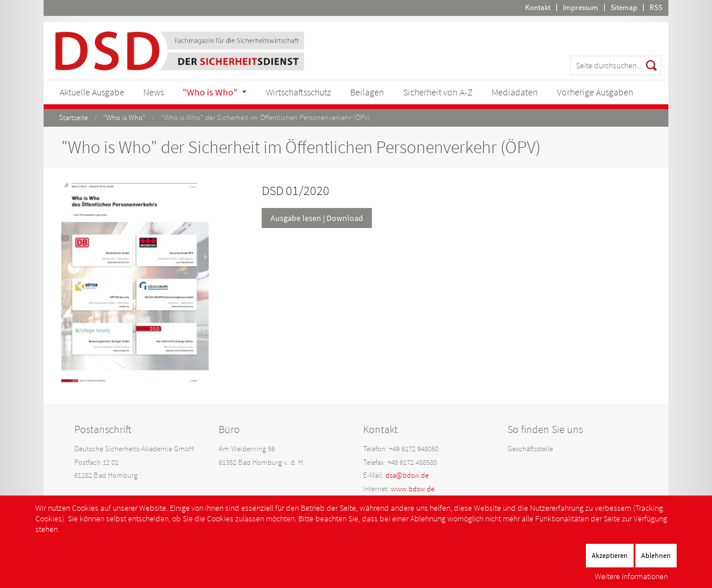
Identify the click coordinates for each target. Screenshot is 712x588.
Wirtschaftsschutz (298, 92)
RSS (656, 7)
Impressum (581, 7)
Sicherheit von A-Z (438, 92)
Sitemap (624, 7)
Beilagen (367, 92)
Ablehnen (656, 555)
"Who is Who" (210, 92)
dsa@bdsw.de (407, 475)
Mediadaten (515, 92)
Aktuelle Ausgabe (92, 92)
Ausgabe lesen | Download (317, 218)
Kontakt (538, 7)
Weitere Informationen (631, 576)
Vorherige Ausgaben (595, 92)
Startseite (73, 118)
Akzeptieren (610, 555)
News (154, 92)
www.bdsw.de (413, 489)
